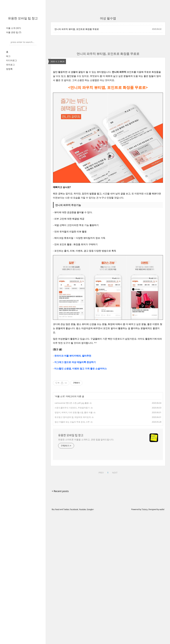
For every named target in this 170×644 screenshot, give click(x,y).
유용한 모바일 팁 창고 (23, 18)
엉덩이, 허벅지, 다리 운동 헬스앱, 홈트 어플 (74, 455)
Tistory (145, 552)
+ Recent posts (60, 534)
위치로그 (10, 65)
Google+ (90, 552)
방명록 (9, 69)
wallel (162, 552)
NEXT (115, 515)
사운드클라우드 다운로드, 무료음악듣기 (72, 450)
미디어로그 (11, 60)
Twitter (66, 552)
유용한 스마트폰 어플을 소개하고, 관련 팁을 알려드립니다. (86, 482)
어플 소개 (13, 28)
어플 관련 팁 (14, 32)
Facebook (74, 552)
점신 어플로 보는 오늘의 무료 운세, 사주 (72, 465)
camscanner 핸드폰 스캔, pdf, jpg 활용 (72, 446)
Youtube (82, 552)
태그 (8, 56)
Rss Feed (55, 552)
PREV (101, 515)
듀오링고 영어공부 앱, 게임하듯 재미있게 (73, 460)
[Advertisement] (108, 397)
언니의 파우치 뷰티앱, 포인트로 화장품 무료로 (77, 29)
